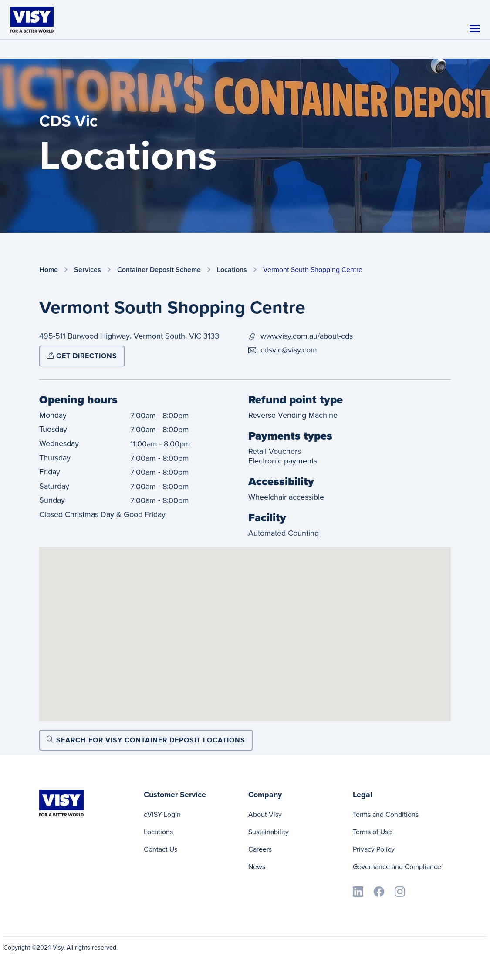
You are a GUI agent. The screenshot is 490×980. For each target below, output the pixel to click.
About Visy (265, 814)
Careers (260, 849)
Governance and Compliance (397, 867)
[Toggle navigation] (475, 29)
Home (49, 270)
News (257, 867)
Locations (232, 270)
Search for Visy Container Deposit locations (146, 740)
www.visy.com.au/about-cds (307, 336)
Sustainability (269, 832)
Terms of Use (372, 832)
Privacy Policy (374, 849)
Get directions (82, 356)
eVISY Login (162, 814)
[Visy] (32, 19)
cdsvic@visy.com (289, 350)
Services (88, 270)
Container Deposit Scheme (159, 270)
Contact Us (161, 849)
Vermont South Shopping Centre (313, 270)
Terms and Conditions (386, 814)
